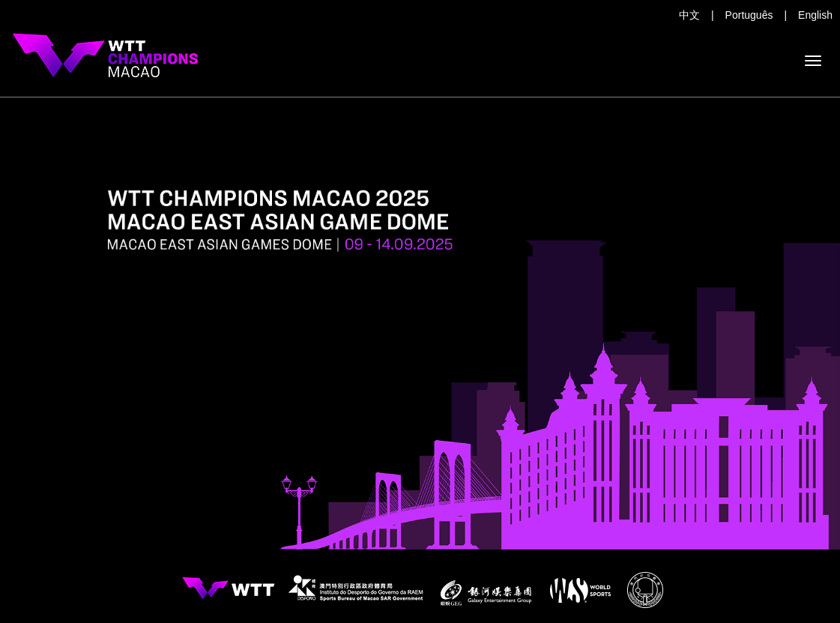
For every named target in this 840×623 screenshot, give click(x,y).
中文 (689, 15)
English (815, 15)
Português (749, 15)
